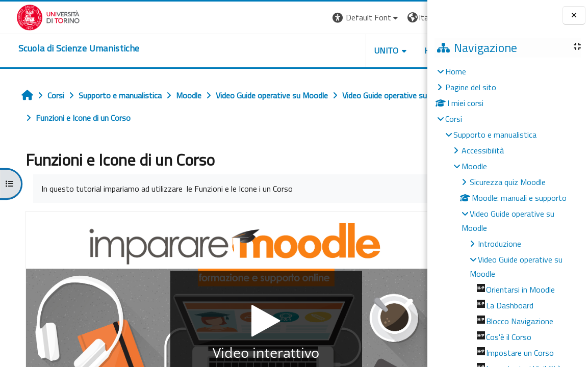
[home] (62, 48)
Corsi (454, 119)
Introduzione (500, 244)
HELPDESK (366, 50)
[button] (287, 18)
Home (456, 71)
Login (410, 17)
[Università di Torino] (32, 16)
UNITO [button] (308, 50)
